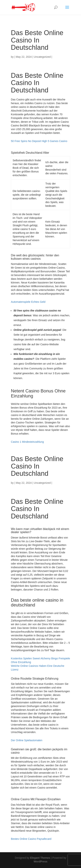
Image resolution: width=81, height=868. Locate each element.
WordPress (41, 862)
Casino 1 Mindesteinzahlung (27, 442)
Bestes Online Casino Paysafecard (31, 839)
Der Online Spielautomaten (27, 740)
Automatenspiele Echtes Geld (28, 302)
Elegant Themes (40, 858)
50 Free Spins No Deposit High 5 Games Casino (39, 141)
